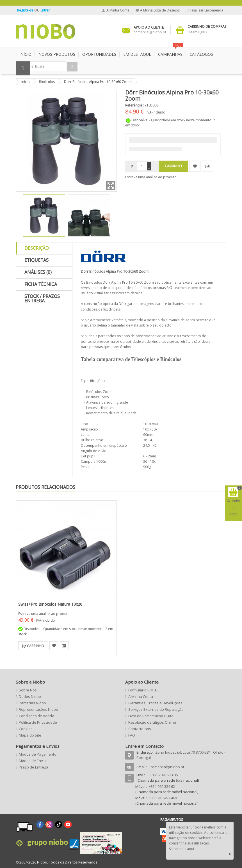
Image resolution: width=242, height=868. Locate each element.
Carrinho (36, 646)
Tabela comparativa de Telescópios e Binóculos (131, 359)
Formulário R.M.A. (143, 690)
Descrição (37, 248)
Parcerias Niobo (32, 703)
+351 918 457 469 (163, 798)
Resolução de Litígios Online (152, 722)
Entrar (45, 10)
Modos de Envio (32, 761)
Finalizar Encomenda (207, 10)
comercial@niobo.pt (167, 767)
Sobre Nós (28, 690)
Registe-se (26, 10)
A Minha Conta (118, 10)
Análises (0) (38, 272)
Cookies (26, 729)
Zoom (111, 186)
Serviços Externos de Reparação (156, 709)
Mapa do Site (30, 735)
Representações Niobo (38, 709)
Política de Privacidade (38, 722)
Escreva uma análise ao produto (151, 177)
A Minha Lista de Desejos (160, 10)
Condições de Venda (36, 716)
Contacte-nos (140, 729)
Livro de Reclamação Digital (151, 716)
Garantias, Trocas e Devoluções (155, 703)
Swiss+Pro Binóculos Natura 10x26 (50, 604)
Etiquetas (36, 260)
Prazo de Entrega (34, 767)
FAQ (132, 735)
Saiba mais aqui (181, 849)
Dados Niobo (30, 696)
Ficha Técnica (41, 284)
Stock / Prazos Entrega (42, 298)
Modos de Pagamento (38, 754)
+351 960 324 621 (163, 786)
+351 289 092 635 (164, 775)
